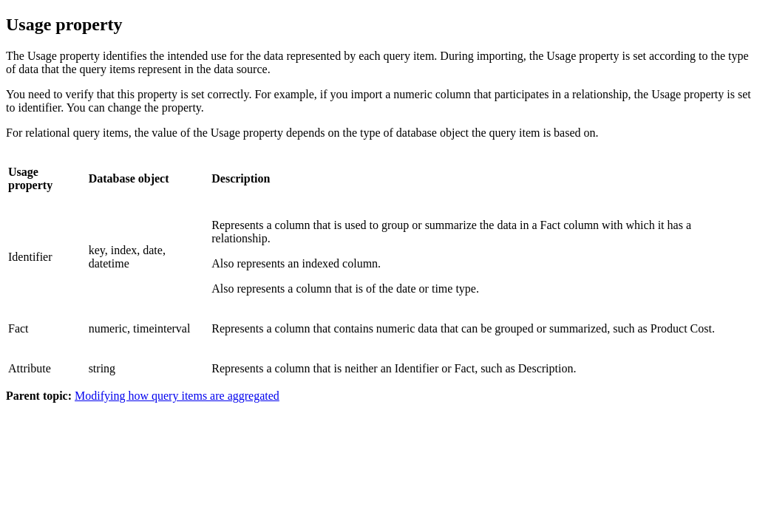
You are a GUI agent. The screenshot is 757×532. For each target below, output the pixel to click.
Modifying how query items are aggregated (177, 396)
